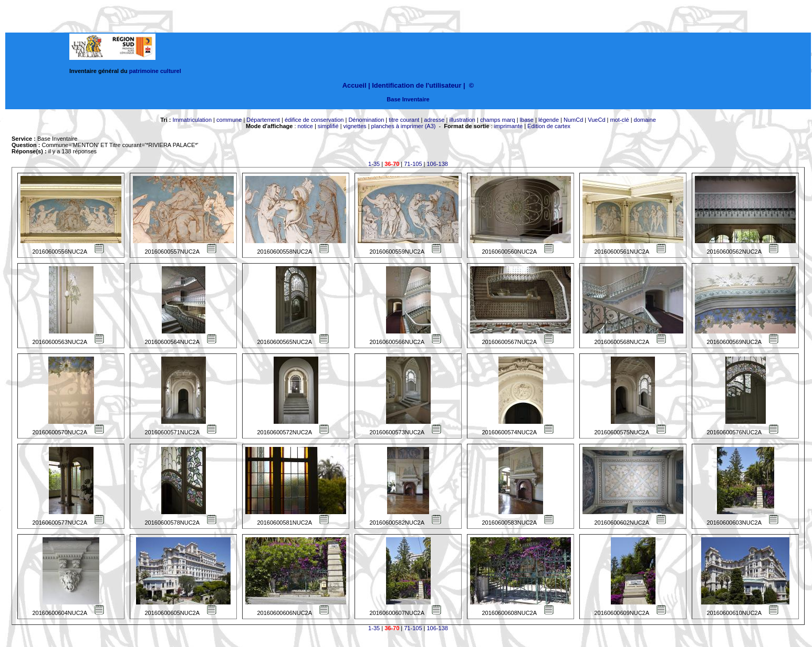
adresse (434, 120)
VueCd (596, 120)
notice (305, 126)
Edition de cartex (549, 126)
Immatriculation (192, 120)
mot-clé (620, 120)
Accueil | (356, 85)
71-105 (413, 164)
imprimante (508, 126)
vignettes (355, 126)
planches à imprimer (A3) (404, 126)
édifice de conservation (314, 120)
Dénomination (366, 120)
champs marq (498, 120)
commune (229, 120)
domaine (645, 120)
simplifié (328, 126)
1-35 (374, 164)
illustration (462, 120)
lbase (527, 120)
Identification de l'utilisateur (417, 85)
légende (549, 120)
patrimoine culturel (155, 71)
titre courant (404, 120)
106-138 (438, 164)
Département (263, 120)
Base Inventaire (408, 99)
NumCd (573, 120)
